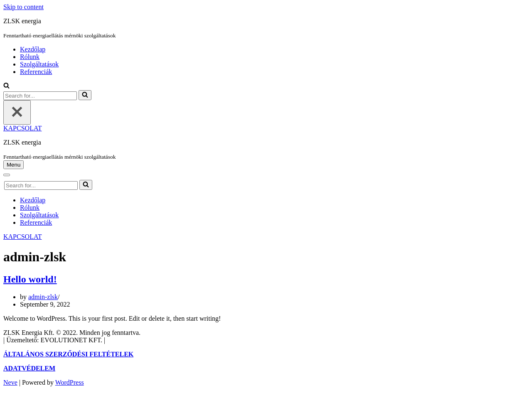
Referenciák (36, 72)
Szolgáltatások (39, 64)
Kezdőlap (33, 49)
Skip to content (23, 7)
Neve (10, 382)
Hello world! (30, 279)
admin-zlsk (43, 297)
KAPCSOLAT (22, 128)
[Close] (17, 112)
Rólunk (30, 57)
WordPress (70, 382)
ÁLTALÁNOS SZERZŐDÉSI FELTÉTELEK (68, 354)
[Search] (6, 86)
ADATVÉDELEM (29, 368)
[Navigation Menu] (14, 165)
